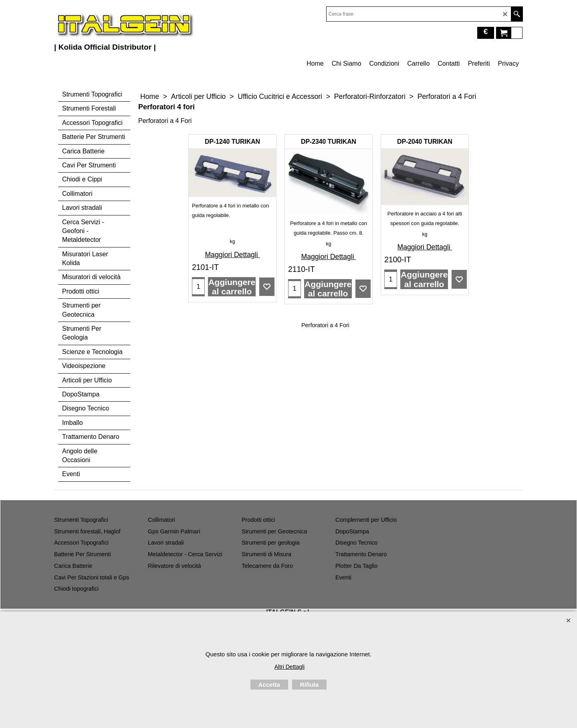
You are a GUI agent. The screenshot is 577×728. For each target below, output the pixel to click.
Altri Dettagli (290, 667)
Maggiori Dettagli (233, 255)
